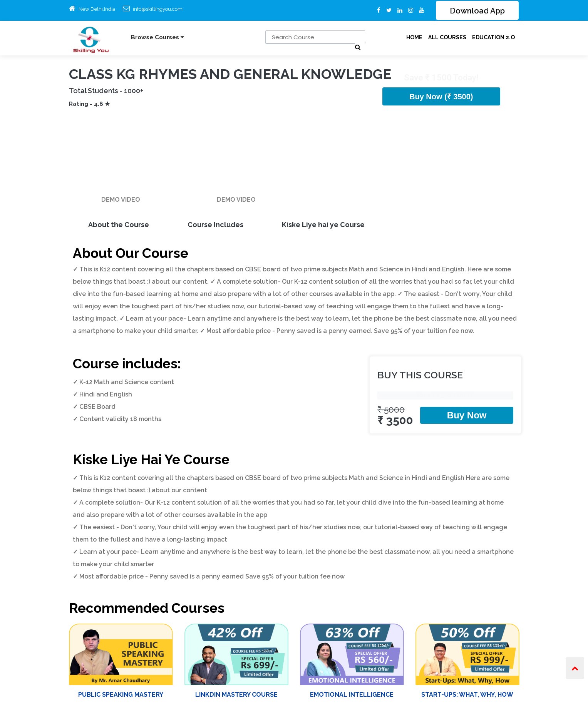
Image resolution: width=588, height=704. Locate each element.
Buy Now (467, 415)
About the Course (119, 225)
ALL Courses (447, 37)
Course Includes (215, 225)
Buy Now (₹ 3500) (441, 97)
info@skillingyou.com (158, 9)
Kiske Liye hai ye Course (323, 225)
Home (414, 37)
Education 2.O (493, 37)
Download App (477, 11)
